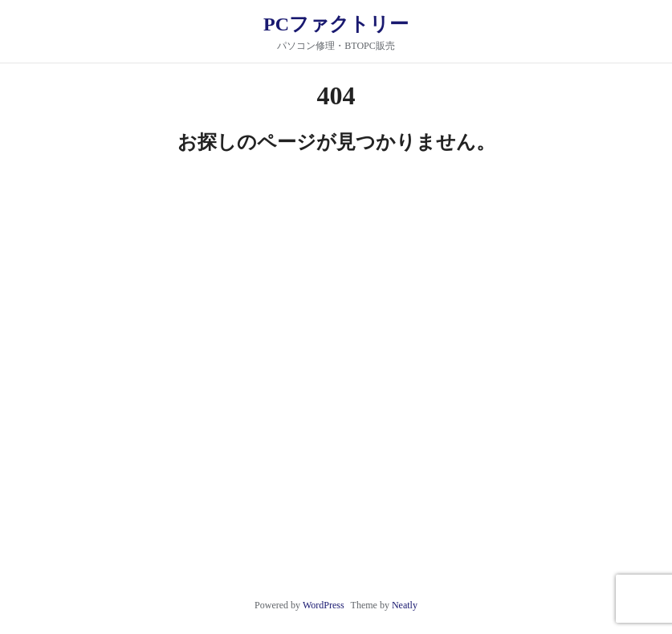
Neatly (405, 605)
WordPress (324, 605)
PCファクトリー (336, 24)
